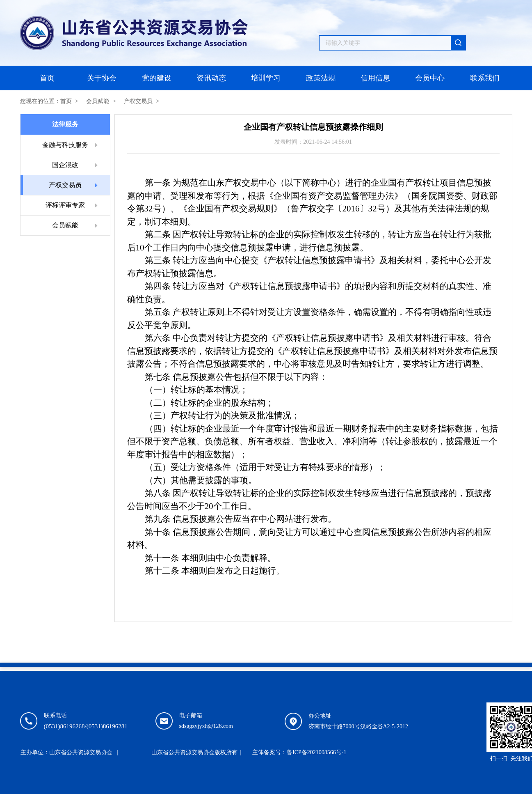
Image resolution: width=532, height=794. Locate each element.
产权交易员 (138, 101)
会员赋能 (98, 101)
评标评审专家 (65, 205)
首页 (47, 78)
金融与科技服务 (65, 145)
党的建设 (157, 78)
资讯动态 (211, 78)
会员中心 (430, 78)
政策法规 (321, 78)
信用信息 (375, 78)
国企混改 (65, 165)
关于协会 (102, 78)
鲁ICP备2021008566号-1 (316, 752)
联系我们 (485, 78)
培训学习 (266, 78)
